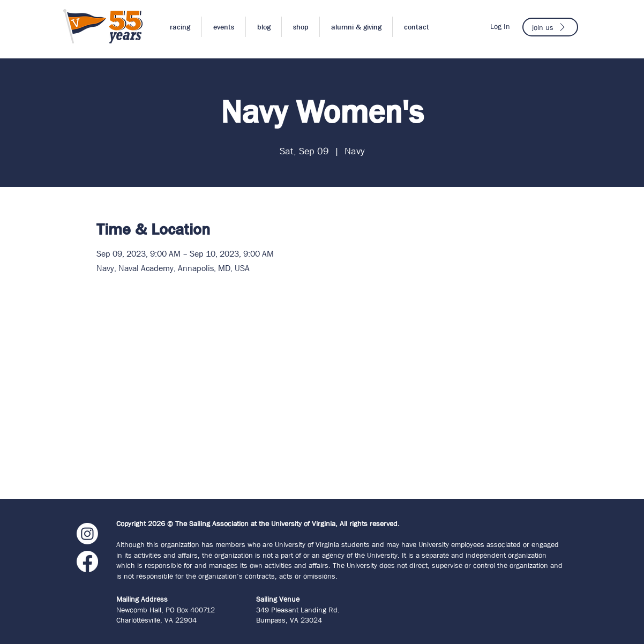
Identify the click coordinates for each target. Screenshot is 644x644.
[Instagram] (87, 534)
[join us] (550, 27)
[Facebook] (87, 561)
